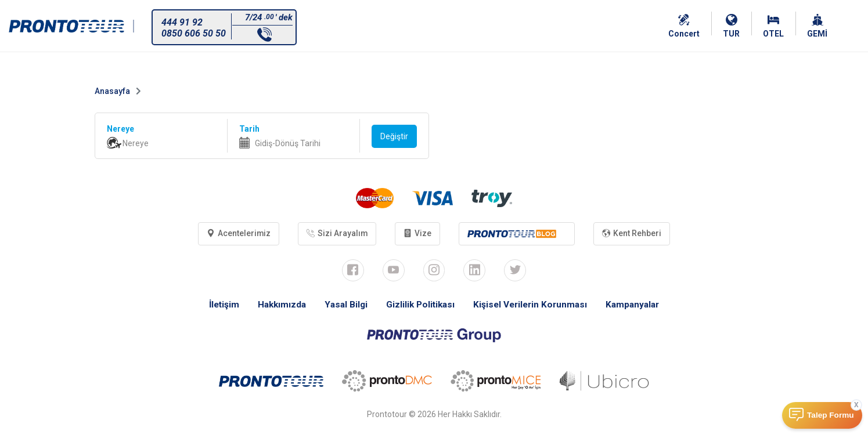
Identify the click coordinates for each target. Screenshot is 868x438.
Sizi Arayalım (336, 234)
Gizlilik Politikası (419, 305)
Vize (418, 234)
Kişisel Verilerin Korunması (533, 305)
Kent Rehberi (635, 234)
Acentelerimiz (236, 234)
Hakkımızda (277, 305)
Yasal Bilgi (343, 305)
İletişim (217, 305)
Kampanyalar (638, 305)
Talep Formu (831, 415)
